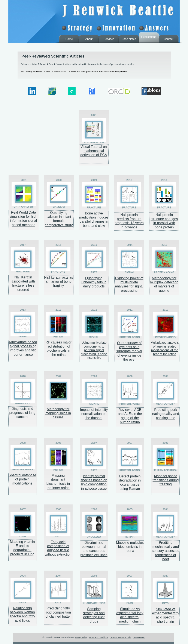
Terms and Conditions (98, 637)
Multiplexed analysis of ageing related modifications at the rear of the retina (165, 348)
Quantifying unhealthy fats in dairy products (94, 282)
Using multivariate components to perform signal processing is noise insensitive (94, 350)
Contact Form (139, 637)
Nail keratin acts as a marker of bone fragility (59, 282)
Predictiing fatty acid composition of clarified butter (58, 612)
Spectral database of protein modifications (22, 479)
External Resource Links (120, 637)
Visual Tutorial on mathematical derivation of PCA (94, 151)
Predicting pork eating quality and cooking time (166, 414)
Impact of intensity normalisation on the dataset (94, 414)
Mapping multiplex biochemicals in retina (130, 547)
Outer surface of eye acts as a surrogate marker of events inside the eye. (129, 351)
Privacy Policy (81, 637)
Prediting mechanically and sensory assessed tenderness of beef (166, 551)
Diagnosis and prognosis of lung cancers (22, 413)
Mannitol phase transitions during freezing (166, 480)
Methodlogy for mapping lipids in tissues (58, 413)
